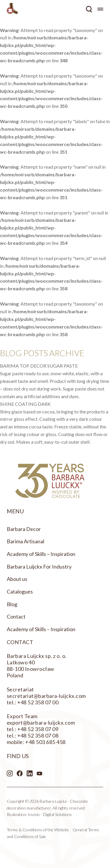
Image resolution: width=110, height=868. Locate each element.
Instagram (10, 773)
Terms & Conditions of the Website (38, 830)
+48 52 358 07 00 (38, 702)
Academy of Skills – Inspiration (41, 554)
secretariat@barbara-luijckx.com (46, 696)
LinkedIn (30, 773)
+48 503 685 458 (45, 742)
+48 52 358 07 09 (38, 729)
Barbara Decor (24, 529)
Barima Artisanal (26, 541)
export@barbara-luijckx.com (41, 723)
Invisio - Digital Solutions (50, 814)
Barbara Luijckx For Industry (39, 567)
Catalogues (20, 591)
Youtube (40, 773)
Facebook (20, 773)
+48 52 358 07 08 (38, 735)
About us (17, 579)
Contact (16, 616)
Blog (12, 604)
